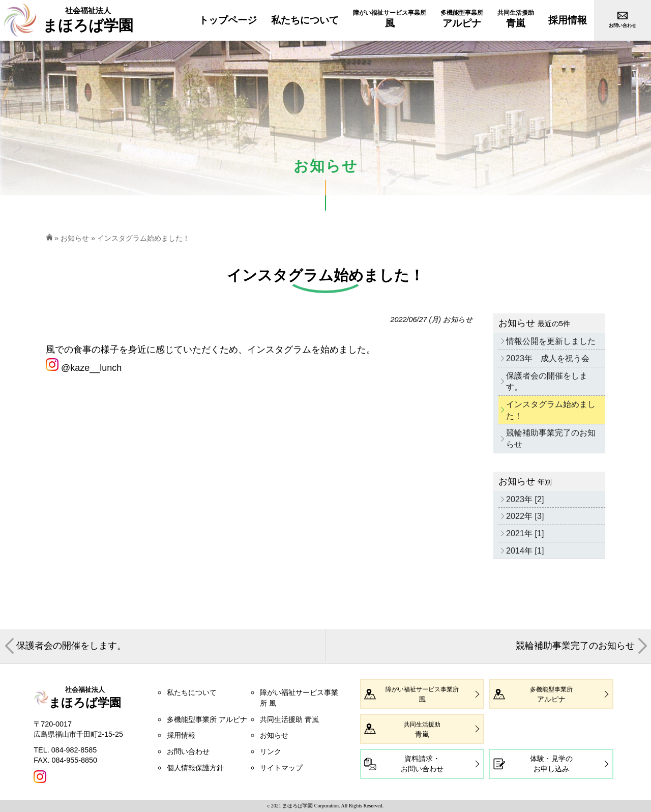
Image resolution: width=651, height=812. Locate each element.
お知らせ (75, 238)
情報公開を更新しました (551, 341)
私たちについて (192, 692)
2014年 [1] (525, 550)
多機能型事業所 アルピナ (207, 719)
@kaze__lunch (84, 368)
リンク (271, 751)
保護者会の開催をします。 (547, 381)
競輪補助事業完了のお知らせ (551, 438)
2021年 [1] (525, 533)
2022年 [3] (525, 516)
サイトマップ (281, 768)
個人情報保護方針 (195, 768)
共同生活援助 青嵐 (289, 719)
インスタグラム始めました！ (551, 410)
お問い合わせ (188, 751)
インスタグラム (279, 350)
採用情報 (181, 735)
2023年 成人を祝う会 (548, 358)
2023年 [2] (525, 499)
